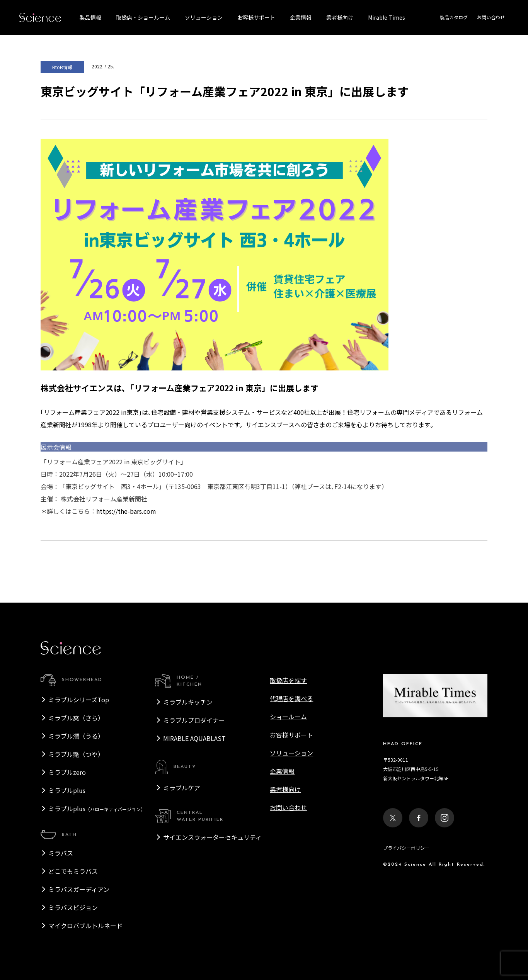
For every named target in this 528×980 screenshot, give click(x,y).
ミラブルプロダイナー (194, 720)
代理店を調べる (291, 698)
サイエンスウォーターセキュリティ (212, 837)
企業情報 (301, 17)
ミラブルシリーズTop (79, 700)
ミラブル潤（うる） (76, 736)
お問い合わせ (491, 17)
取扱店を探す (288, 680)
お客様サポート (256, 17)
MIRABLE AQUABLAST (194, 738)
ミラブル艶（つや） (76, 754)
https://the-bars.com (126, 511)
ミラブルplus (67, 790)
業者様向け (285, 789)
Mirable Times (387, 17)
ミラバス (61, 853)
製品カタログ (454, 17)
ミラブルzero (67, 772)
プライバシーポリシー (406, 848)
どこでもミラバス (73, 871)
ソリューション (204, 17)
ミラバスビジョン (73, 907)
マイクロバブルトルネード (85, 926)
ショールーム (288, 717)
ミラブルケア (182, 788)
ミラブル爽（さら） (76, 718)
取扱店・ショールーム (143, 17)
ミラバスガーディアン (79, 889)
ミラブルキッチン (188, 702)
